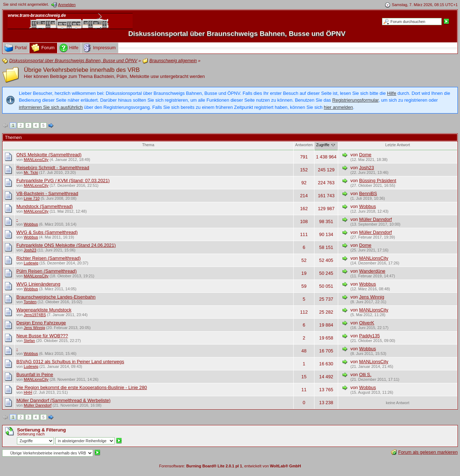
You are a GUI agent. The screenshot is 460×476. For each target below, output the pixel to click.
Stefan (29, 341)
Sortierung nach (31, 434)
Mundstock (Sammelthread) (44, 206)
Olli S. (365, 375)
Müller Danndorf (375, 219)
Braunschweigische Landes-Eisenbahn (56, 297)
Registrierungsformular (356, 100)
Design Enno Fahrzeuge (41, 323)
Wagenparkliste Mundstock (44, 310)
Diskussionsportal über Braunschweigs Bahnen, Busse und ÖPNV (237, 34)
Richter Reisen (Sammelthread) (48, 258)
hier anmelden (338, 107)
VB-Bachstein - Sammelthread (47, 193)
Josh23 (366, 168)
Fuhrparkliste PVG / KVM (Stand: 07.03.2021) (63, 181)
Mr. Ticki (31, 172)
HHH (28, 392)
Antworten (304, 145)
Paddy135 (369, 336)
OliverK (367, 323)
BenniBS (368, 193)
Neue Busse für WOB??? (42, 336)
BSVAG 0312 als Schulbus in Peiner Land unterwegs (70, 362)
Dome (365, 155)
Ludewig (31, 263)
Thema (148, 145)
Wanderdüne (372, 271)
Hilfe (392, 93)
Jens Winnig (372, 297)
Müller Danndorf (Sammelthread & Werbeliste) (63, 400)
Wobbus (367, 206)
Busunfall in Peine (34, 375)
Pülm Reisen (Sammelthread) (46, 271)
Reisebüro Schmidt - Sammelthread (53, 168)
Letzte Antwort (398, 145)
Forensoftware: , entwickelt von (230, 466)
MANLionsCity (36, 160)
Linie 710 (32, 198)
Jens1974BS (35, 315)
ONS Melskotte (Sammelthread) (49, 155)
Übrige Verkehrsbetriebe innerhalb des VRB (82, 70)
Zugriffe (326, 145)
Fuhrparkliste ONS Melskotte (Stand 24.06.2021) (66, 245)
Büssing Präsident (378, 181)
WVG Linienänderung (38, 284)
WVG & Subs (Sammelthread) (47, 232)
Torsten (30, 302)
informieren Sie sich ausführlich (51, 107)
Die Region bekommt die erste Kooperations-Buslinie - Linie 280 (82, 387)
